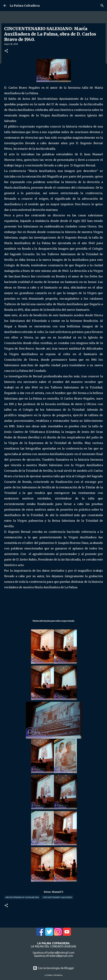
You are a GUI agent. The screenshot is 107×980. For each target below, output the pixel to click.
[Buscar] (102, 6)
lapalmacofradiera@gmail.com (54, 956)
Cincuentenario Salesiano (57, 897)
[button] (6, 51)
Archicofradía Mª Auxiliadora (22, 897)
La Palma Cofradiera (25, 6)
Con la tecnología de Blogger (53, 968)
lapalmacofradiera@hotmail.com (54, 953)
